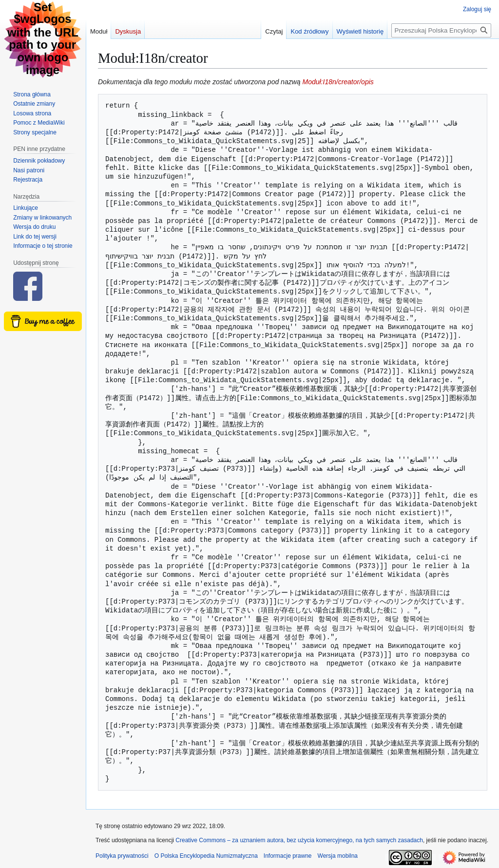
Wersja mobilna (338, 856)
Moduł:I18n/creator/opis (338, 82)
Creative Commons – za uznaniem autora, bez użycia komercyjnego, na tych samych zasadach (299, 840)
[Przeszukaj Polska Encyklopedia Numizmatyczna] (441, 30)
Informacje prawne (288, 856)
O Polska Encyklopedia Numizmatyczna (206, 856)
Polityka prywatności (122, 856)
